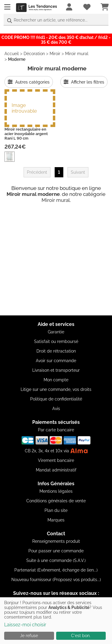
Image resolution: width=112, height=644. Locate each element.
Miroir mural (77, 54)
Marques (56, 520)
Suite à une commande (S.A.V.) (56, 560)
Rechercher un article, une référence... (51, 20)
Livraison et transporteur (56, 370)
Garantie (56, 332)
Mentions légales (56, 491)
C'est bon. (81, 636)
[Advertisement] (56, 259)
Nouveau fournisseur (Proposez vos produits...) (56, 580)
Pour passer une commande (56, 551)
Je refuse (29, 636)
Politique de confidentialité (56, 399)
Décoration (34, 54)
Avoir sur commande (56, 361)
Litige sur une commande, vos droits (56, 389)
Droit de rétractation (56, 351)
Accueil (12, 54)
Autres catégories (29, 82)
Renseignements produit (56, 541)
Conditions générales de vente (56, 501)
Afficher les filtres (84, 82)
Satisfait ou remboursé (56, 341)
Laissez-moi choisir (25, 625)
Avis (56, 409)
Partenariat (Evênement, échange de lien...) (56, 570)
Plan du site (56, 510)
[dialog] (56, 621)
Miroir (55, 54)
